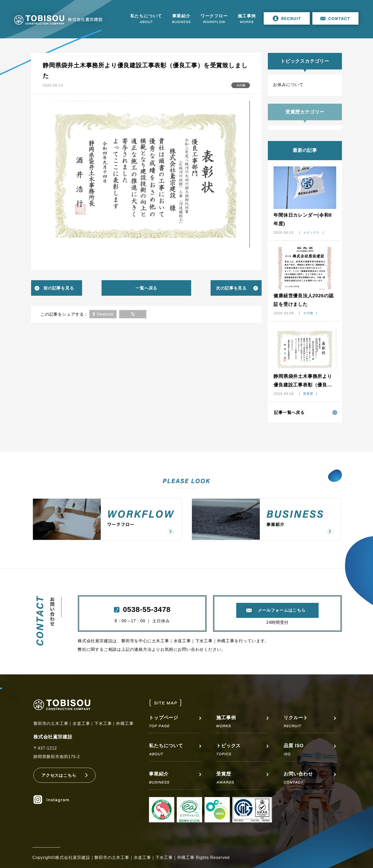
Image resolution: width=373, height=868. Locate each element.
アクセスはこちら (59, 775)
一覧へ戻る (146, 288)
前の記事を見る (59, 288)
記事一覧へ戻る (289, 412)
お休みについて (288, 85)
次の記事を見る (231, 288)
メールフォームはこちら (282, 610)
